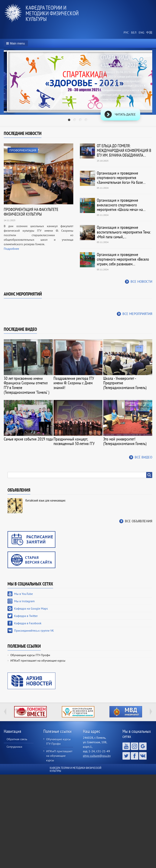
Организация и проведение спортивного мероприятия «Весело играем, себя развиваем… (123, 259)
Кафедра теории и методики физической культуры (52, 13)
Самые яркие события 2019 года (28, 439)
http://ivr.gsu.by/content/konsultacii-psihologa (78, 712)
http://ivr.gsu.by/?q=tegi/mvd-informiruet (126, 712)
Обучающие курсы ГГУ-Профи (30, 655)
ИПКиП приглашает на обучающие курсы (38, 660)
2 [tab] (75, 120)
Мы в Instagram (24, 601)
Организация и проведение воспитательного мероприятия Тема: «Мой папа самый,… (124, 232)
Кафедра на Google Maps (31, 608)
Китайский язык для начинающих (45, 500)
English (141, 33)
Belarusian (133, 33)
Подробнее (11, 249)
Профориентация (23, 150)
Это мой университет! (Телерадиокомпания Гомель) (125, 441)
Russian (126, 33)
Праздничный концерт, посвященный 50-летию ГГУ (74, 441)
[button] (16, 43)
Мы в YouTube (23, 594)
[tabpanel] (78, 87)
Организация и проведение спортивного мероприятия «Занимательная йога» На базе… (121, 178)
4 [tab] (86, 120)
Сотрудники (14, 747)
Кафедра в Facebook (28, 623)
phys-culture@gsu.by (97, 756)
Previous (5, 712)
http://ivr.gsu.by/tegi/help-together (30, 712)
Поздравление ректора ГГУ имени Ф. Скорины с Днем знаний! (74, 383)
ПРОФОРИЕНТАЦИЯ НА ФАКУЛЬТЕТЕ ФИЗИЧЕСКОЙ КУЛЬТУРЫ (31, 212)
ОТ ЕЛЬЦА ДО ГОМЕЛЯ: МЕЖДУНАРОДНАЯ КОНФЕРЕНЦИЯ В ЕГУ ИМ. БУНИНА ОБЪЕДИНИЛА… (124, 150)
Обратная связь (17, 739)
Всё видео (143, 457)
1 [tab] (70, 120)
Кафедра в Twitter (26, 616)
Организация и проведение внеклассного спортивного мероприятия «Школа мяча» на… (121, 205)
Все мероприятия (137, 314)
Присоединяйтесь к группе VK (34, 631)
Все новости (141, 282)
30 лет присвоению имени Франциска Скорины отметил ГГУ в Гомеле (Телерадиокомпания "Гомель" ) (26, 385)
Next (151, 712)
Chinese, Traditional (148, 33)
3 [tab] (81, 120)
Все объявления (139, 521)
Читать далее (125, 114)
